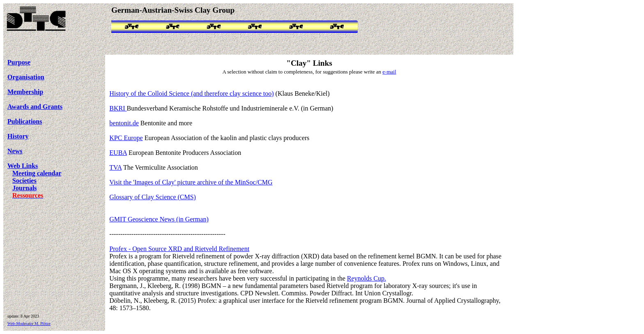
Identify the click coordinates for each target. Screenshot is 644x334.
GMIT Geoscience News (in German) (159, 219)
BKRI (118, 108)
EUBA (118, 153)
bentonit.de (124, 123)
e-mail (389, 72)
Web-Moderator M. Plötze (29, 324)
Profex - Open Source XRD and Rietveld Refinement (179, 249)
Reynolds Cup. (367, 278)
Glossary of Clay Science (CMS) (153, 197)
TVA (115, 167)
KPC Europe (126, 138)
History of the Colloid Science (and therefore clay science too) (191, 93)
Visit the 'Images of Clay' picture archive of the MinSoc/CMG (191, 182)
